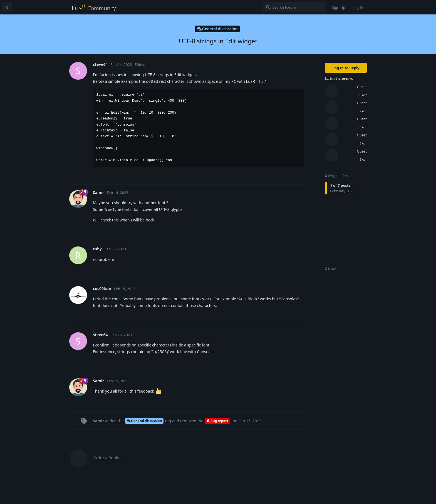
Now (330, 269)
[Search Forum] (294, 7)
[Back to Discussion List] (7, 7)
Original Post (337, 176)
